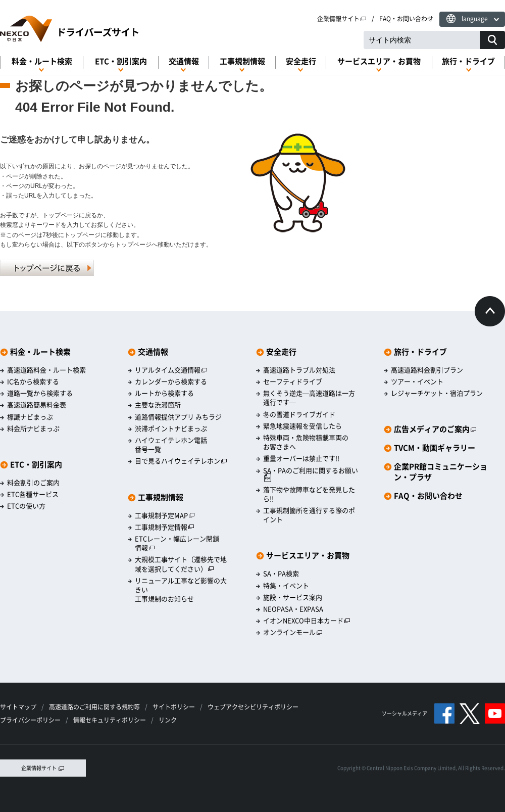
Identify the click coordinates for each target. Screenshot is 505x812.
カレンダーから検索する (171, 381)
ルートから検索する (164, 393)
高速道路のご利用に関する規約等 (94, 707)
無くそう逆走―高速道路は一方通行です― (309, 398)
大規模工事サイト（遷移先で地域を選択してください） (181, 564)
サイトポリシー (174, 707)
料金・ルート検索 (42, 61)
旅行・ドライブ (468, 61)
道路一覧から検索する (40, 393)
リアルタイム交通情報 (171, 370)
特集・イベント (286, 586)
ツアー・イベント (417, 381)
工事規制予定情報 (165, 527)
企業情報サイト (342, 19)
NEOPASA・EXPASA (293, 609)
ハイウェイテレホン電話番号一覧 (171, 445)
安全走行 (301, 61)
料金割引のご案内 (33, 483)
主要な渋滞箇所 (158, 405)
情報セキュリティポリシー (110, 720)
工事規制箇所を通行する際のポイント (309, 515)
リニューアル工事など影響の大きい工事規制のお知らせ (181, 590)
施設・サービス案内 (293, 597)
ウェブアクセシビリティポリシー (253, 707)
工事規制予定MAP (165, 515)
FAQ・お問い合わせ (406, 19)
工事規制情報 (242, 61)
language (475, 19)
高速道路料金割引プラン (427, 370)
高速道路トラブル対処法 (299, 370)
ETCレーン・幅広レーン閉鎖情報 (177, 543)
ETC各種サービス (33, 494)
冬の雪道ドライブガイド (299, 414)
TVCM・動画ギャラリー (435, 448)
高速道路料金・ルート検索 (46, 370)
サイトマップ (18, 707)
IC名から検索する (33, 381)
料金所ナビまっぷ (33, 428)
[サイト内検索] (492, 40)
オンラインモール (293, 632)
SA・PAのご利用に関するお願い (311, 474)
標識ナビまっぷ (30, 417)
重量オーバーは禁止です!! (301, 458)
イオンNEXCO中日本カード (307, 620)
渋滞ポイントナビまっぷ (171, 428)
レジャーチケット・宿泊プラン (437, 393)
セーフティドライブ (293, 381)
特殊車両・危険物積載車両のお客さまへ (306, 442)
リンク (168, 720)
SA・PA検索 (281, 574)
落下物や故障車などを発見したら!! (309, 494)
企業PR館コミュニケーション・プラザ (441, 472)
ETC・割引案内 (121, 61)
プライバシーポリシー (30, 720)
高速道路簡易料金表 (37, 405)
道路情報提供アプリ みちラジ (178, 417)
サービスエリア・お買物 (379, 61)
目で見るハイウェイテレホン (181, 461)
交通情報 (184, 61)
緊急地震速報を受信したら (302, 426)
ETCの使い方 (26, 506)
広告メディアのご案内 (435, 429)
